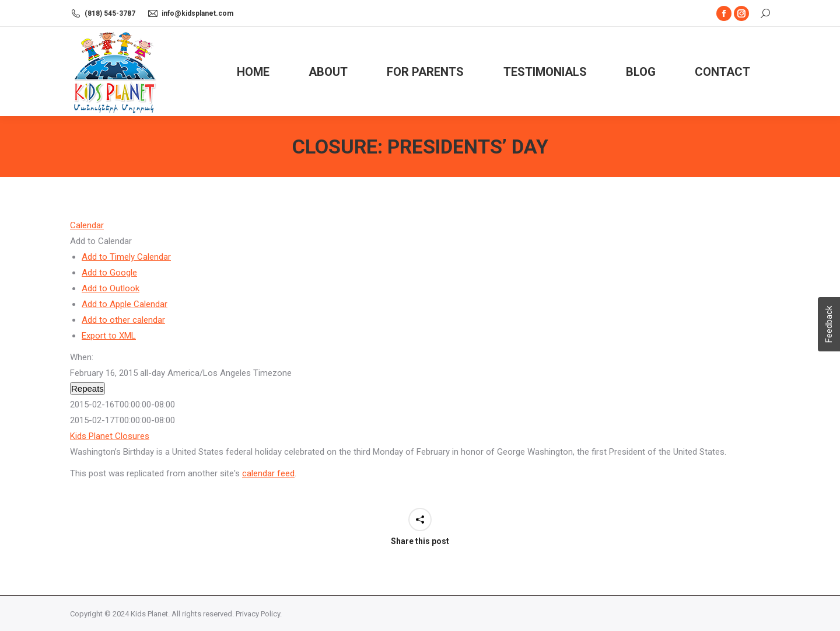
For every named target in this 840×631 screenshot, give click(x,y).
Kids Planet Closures (110, 436)
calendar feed (268, 473)
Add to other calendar (123, 320)
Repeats (87, 388)
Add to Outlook (111, 288)
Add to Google (109, 273)
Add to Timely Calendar (126, 257)
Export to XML (109, 336)
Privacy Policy (258, 614)
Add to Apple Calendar (125, 304)
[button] (101, 241)
